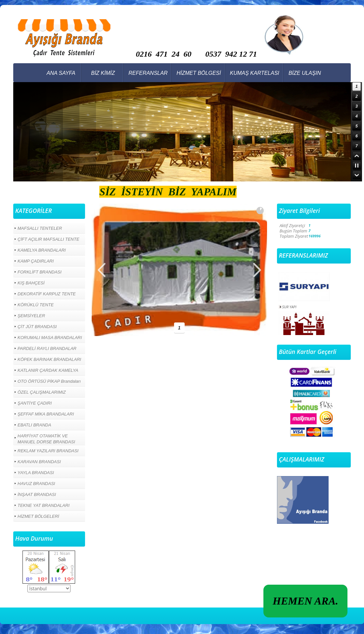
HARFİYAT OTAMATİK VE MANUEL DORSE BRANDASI (46, 439)
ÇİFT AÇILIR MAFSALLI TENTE (48, 239)
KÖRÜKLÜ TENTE (36, 305)
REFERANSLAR (148, 73)
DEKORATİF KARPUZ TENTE (47, 294)
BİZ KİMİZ (103, 73)
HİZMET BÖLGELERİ (38, 516)
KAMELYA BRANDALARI (42, 250)
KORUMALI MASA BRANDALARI (50, 338)
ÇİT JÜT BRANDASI (37, 327)
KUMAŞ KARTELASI (255, 73)
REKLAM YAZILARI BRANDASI (48, 451)
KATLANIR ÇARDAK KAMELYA (48, 370)
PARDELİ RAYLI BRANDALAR (47, 348)
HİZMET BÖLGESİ (199, 73)
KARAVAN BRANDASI (39, 462)
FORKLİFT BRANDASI (40, 272)
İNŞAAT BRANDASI (37, 494)
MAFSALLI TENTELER (40, 228)
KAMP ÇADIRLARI (36, 261)
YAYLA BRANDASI (36, 473)
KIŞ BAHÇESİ (31, 283)
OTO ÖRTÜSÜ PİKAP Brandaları (49, 381)
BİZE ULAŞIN (305, 73)
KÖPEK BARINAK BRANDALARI (49, 359)
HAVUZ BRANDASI (36, 484)
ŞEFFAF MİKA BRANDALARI (46, 414)
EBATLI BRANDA (34, 425)
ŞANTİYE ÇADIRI (35, 403)
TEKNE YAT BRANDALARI (44, 505)
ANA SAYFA (61, 73)
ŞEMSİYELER (31, 316)
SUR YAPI (289, 307)
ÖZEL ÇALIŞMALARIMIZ (42, 392)
